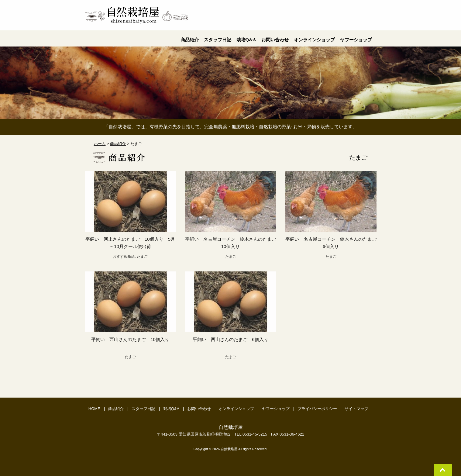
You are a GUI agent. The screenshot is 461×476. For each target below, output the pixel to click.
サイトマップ (356, 409)
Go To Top (443, 470)
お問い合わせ (199, 409)
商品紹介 (116, 409)
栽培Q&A (171, 409)
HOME (94, 409)
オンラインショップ (236, 409)
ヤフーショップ (276, 409)
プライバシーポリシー (317, 409)
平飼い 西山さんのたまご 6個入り (233, 339)
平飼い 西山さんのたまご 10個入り (133, 339)
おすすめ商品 (124, 257)
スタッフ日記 (143, 409)
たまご (142, 257)
